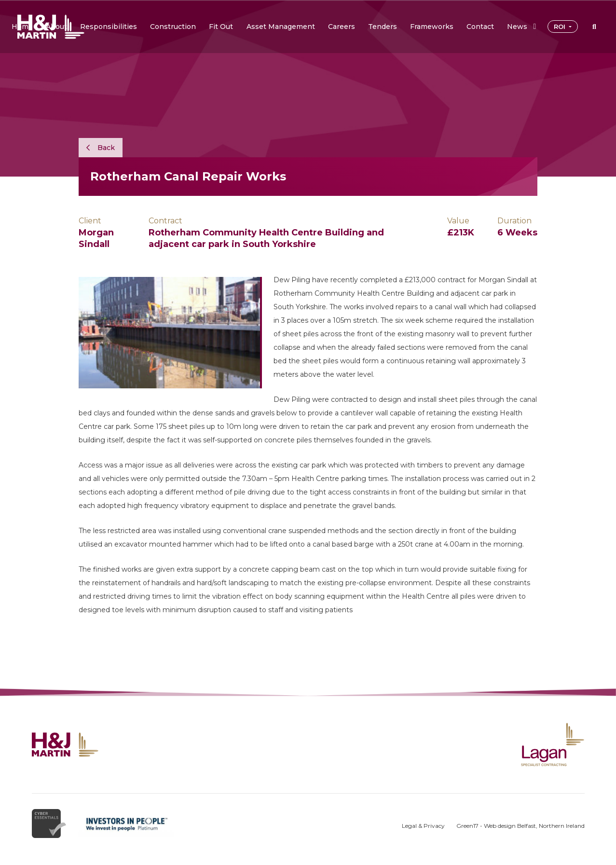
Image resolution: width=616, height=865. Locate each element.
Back (101, 148)
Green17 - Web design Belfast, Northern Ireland (520, 826)
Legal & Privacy (423, 826)
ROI (561, 27)
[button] (56, 27)
